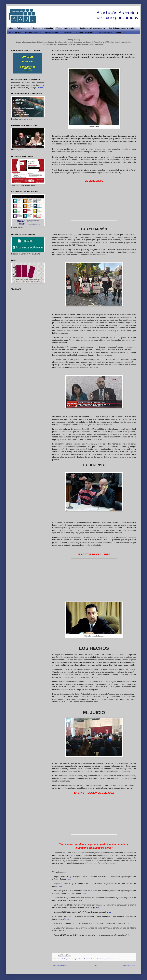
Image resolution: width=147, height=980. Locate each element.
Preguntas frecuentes (85, 32)
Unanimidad (109, 959)
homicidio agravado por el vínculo (79, 959)
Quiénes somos (23, 28)
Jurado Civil (121, 32)
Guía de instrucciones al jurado (121, 28)
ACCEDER (39, 88)
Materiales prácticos (33, 32)
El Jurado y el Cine (104, 32)
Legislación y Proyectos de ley (93, 28)
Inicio (11, 28)
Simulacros (68, 32)
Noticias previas (129, 966)
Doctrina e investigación (43, 28)
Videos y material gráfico (66, 28)
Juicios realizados (52, 32)
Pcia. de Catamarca (97, 959)
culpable (63, 959)
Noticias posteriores (60, 966)
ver (69, 879)
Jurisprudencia (15, 32)
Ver (61, 886)
